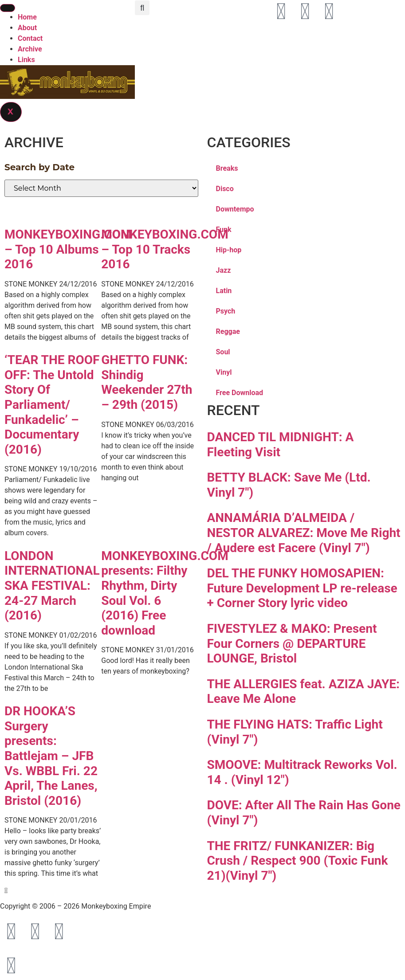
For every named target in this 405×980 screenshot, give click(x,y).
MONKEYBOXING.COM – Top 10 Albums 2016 (68, 249)
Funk (224, 229)
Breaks (227, 168)
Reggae (228, 331)
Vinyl (224, 372)
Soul (223, 352)
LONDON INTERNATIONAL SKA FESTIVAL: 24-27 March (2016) (52, 586)
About (27, 28)
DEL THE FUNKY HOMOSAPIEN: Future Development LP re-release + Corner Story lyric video (302, 588)
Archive (30, 49)
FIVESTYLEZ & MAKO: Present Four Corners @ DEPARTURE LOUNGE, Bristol (292, 643)
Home (27, 17)
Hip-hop (229, 250)
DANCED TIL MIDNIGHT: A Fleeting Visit (281, 445)
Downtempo (235, 209)
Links (26, 60)
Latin (224, 291)
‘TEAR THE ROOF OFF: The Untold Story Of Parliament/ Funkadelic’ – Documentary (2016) (52, 405)
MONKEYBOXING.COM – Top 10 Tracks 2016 (165, 249)
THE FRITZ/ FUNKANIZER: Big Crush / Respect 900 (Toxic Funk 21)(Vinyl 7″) (298, 861)
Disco (225, 189)
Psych (226, 311)
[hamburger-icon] (8, 8)
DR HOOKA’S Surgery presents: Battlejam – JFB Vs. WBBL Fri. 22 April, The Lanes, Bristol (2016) (51, 756)
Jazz (224, 270)
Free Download (240, 393)
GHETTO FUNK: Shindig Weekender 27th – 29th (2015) (147, 382)
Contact (30, 38)
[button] (142, 8)
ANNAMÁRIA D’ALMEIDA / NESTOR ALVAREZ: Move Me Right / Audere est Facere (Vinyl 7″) (304, 533)
